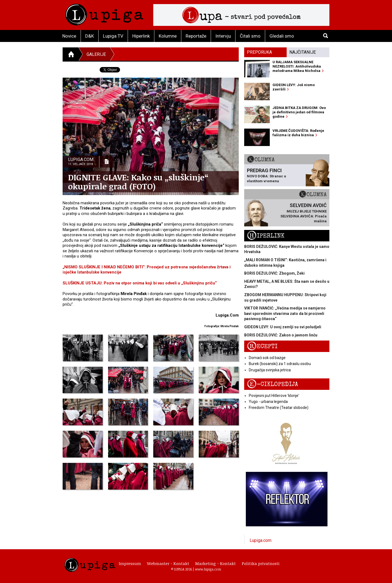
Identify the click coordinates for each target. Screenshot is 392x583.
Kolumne (168, 36)
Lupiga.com (261, 540)
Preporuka (259, 52)
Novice (69, 36)
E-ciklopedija (272, 384)
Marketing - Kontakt (215, 563)
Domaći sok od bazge (267, 358)
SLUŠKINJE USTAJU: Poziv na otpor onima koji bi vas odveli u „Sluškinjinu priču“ (140, 283)
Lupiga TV (113, 36)
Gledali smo (282, 36)
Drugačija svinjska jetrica (270, 370)
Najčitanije (303, 52)
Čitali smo (250, 36)
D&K (90, 36)
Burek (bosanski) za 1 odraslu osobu (280, 364)
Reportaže (196, 36)
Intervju (223, 36)
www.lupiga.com (208, 569)
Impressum (130, 563)
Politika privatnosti (261, 563)
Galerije (96, 54)
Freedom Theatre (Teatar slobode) (279, 408)
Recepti (262, 346)
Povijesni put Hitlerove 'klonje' (274, 396)
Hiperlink (141, 36)
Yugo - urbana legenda (268, 402)
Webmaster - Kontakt (168, 563)
